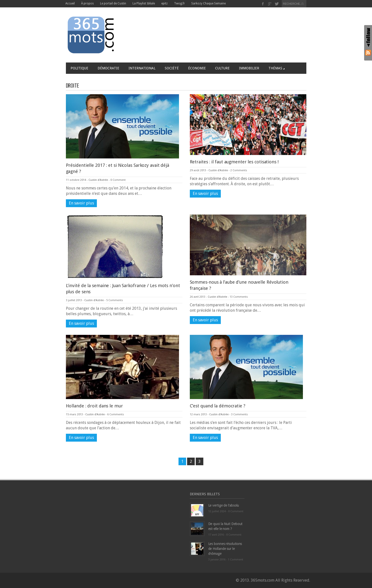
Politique (79, 68)
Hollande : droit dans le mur (94, 406)
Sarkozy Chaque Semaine (208, 3)
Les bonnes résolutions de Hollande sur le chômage (225, 549)
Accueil (70, 3)
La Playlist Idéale (144, 3)
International (142, 68)
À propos (87, 3)
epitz (164, 3)
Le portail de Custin (113, 3)
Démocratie (108, 68)
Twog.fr (179, 3)
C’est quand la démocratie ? (218, 406)
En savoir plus (81, 203)
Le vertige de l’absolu (224, 505)
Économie (197, 68)
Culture (222, 68)
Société (172, 68)
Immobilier (249, 68)
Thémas (276, 68)
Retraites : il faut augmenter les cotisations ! (234, 162)
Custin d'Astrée (98, 180)
